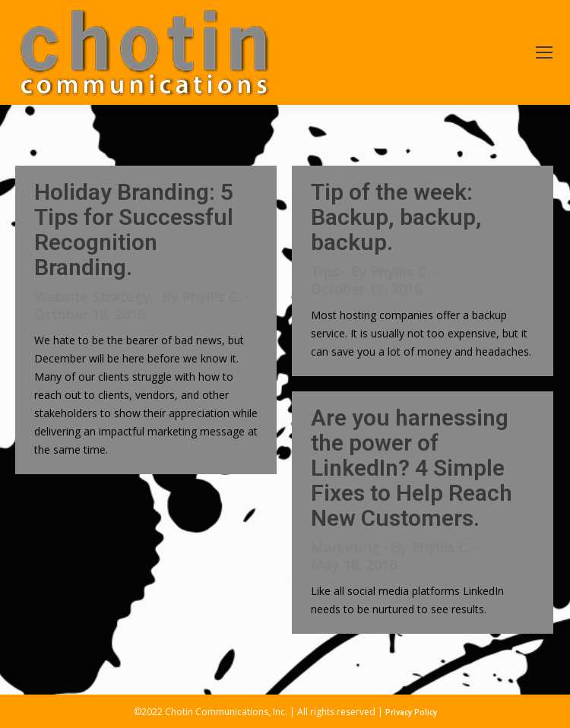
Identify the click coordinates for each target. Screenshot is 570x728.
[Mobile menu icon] (544, 52)
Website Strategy (92, 296)
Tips (325, 271)
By (201, 297)
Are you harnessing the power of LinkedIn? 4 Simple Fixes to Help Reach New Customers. (412, 468)
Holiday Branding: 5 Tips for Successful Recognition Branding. (134, 229)
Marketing (345, 547)
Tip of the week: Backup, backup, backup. (396, 217)
